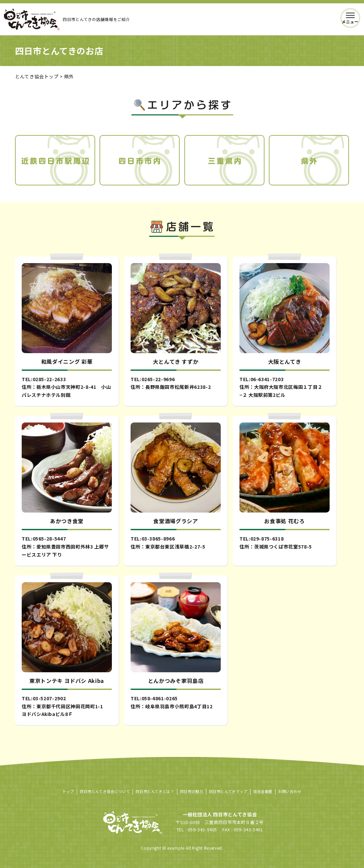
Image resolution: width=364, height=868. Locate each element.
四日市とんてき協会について (105, 791)
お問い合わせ (290, 791)
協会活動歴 (263, 791)
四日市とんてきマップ (228, 791)
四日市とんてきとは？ (155, 791)
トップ (68, 791)
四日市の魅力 (192, 791)
